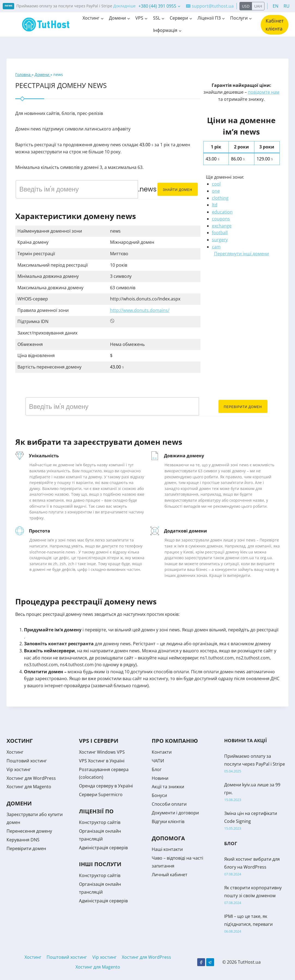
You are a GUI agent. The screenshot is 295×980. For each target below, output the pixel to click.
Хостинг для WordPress (31, 778)
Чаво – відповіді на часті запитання (177, 862)
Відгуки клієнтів (168, 821)
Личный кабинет (170, 875)
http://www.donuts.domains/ (140, 310)
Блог (157, 769)
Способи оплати (169, 804)
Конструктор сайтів (100, 822)
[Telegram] (210, 962)
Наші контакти (167, 849)
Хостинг (15, 752)
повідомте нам (264, 92)
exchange (222, 226)
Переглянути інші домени (241, 254)
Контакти (162, 752)
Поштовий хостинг (27, 761)
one (216, 191)
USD (246, 6)
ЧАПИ (158, 761)
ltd (215, 205)
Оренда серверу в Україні (106, 786)
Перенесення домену (29, 831)
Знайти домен (178, 190)
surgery (220, 240)
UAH (258, 6)
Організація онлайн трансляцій (100, 835)
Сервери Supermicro (101, 795)
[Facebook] (201, 962)
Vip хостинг (19, 769)
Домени (42, 74)
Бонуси (159, 795)
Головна (23, 74)
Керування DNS (23, 840)
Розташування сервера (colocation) (104, 773)
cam (216, 247)
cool (216, 184)
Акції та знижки (168, 787)
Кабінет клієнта (275, 25)
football (220, 233)
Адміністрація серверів (103, 848)
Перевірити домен (243, 407)
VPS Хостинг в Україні (102, 761)
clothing (220, 198)
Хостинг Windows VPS (102, 752)
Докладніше (124, 6)
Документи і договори (175, 813)
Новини (160, 778)
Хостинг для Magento (29, 787)
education (222, 212)
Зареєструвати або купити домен (35, 818)
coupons (221, 219)
